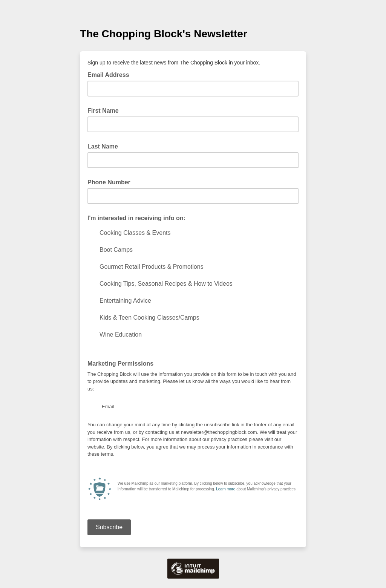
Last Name (103, 146)
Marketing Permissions (120, 364)
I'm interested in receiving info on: (136, 218)
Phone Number (109, 182)
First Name (103, 111)
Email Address (111, 74)
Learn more (226, 489)
